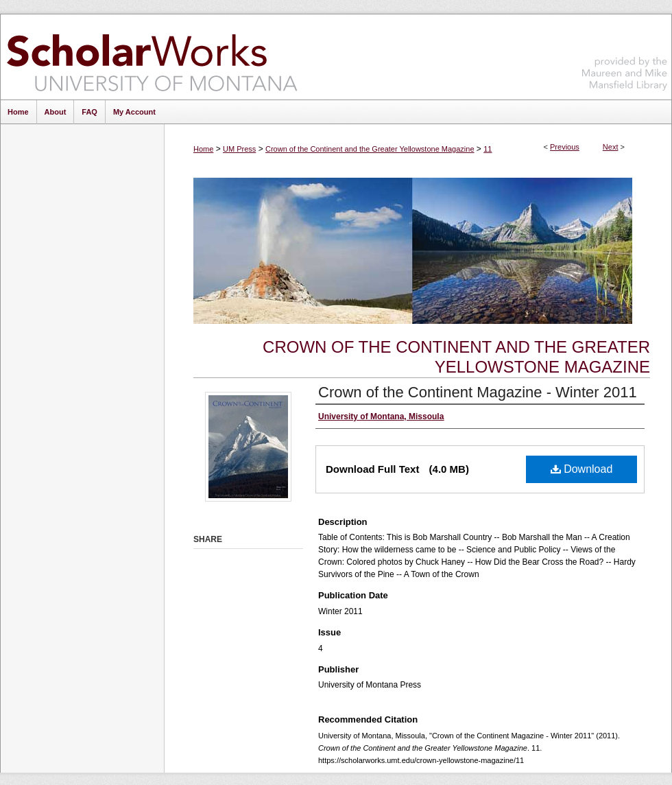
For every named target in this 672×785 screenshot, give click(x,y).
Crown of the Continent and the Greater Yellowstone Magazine (370, 149)
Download (582, 469)
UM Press (239, 149)
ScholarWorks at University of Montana (152, 57)
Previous (565, 147)
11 (488, 149)
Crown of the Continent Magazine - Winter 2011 (478, 392)
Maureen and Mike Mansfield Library (625, 55)
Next (611, 147)
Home (203, 149)
